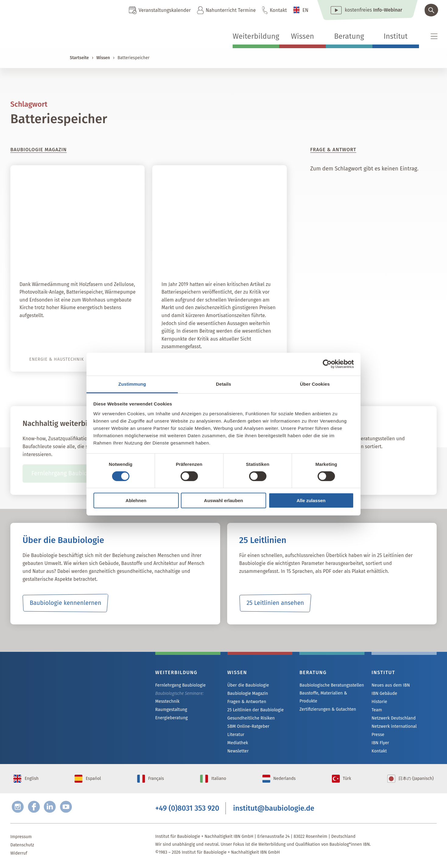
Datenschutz (22, 847)
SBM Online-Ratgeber (248, 726)
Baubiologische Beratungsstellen (331, 685)
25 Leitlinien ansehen (275, 603)
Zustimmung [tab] (132, 384)
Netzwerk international (394, 726)
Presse (378, 735)
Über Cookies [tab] (315, 384)
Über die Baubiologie (248, 685)
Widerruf (19, 855)
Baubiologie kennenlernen (65, 603)
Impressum (21, 838)
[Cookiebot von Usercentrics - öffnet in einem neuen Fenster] (327, 364)
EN (305, 10)
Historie (379, 702)
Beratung (349, 36)
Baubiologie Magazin (247, 693)
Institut (396, 36)
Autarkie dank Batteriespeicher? (225, 261)
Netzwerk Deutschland (393, 718)
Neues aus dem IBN (390, 685)
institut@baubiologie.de (274, 809)
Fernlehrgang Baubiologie (180, 685)
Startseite (79, 58)
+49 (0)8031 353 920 (187, 809)
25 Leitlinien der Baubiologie (255, 710)
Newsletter (238, 751)
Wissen (302, 36)
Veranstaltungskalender (165, 10)
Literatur (236, 735)
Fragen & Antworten (246, 702)
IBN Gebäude (384, 693)
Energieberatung (171, 718)
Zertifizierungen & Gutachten (327, 709)
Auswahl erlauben (224, 500)
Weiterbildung (256, 36)
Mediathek (238, 743)
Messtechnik (167, 701)
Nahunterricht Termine (231, 10)
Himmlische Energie (103, 261)
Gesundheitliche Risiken (251, 718)
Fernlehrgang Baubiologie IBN (72, 473)
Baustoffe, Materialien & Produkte (323, 697)
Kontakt (278, 10)
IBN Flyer (380, 743)
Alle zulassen (311, 500)
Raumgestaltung (171, 710)
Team (377, 710)
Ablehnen (136, 500)
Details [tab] (224, 384)
